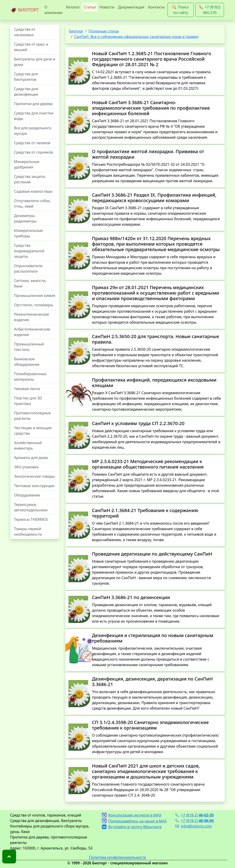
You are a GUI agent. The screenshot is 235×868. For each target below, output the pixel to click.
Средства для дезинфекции (26, 92)
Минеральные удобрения (27, 164)
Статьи (90, 7)
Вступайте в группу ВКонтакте (132, 827)
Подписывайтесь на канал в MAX (134, 821)
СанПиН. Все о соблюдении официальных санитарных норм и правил (136, 37)
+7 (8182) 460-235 (210, 10)
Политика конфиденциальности (117, 857)
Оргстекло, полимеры (34, 305)
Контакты (156, 7)
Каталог (73, 7)
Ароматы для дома (31, 458)
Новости (107, 7)
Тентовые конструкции (34, 486)
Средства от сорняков (33, 152)
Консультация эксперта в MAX (132, 815)
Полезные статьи (104, 31)
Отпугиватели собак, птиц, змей (32, 203)
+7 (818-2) (194, 815)
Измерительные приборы (28, 233)
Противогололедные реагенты (32, 416)
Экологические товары (34, 476)
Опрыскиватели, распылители (29, 269)
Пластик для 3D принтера (28, 401)
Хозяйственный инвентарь (28, 445)
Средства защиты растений (30, 179)
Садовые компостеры (33, 191)
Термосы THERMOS (31, 519)
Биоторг (76, 31)
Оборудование (27, 495)
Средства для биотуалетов (26, 77)
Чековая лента (27, 389)
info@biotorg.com (194, 826)
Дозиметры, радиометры (25, 218)
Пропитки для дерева (33, 104)
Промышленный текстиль (29, 347)
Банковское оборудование (27, 362)
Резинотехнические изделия (31, 317)
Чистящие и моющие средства (33, 431)
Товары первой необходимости (28, 532)
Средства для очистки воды (34, 116)
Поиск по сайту (181, 10)
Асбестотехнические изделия (32, 332)
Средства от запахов (32, 143)
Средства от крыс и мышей (31, 47)
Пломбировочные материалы (30, 377)
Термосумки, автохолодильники (31, 507)
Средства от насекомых (25, 32)
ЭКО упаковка (26, 467)
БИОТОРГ (25, 10)
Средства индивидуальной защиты (29, 251)
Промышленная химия (35, 296)
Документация (131, 7)
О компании (53, 10)
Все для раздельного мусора (33, 131)
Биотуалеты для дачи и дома (35, 62)
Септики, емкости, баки (30, 283)
